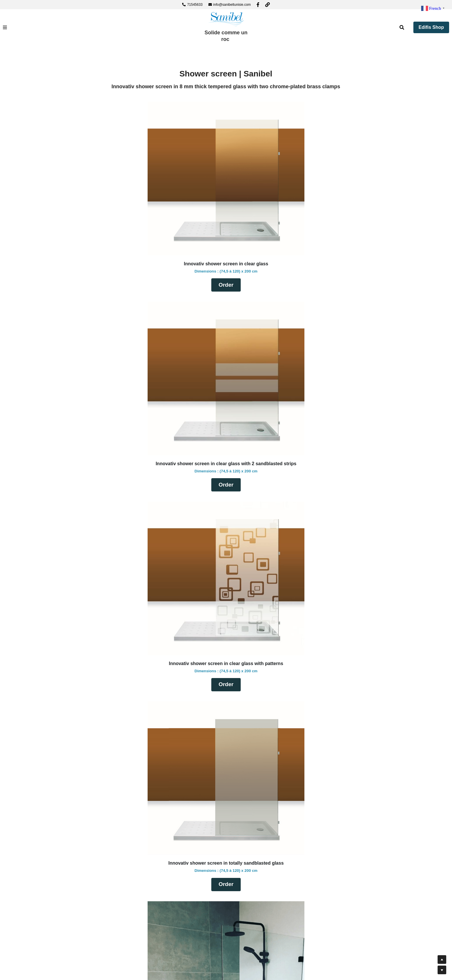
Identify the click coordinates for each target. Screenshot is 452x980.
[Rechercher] (402, 28)
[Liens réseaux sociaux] (258, 5)
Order (154, 265)
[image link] (226, 19)
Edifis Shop (431, 27)
